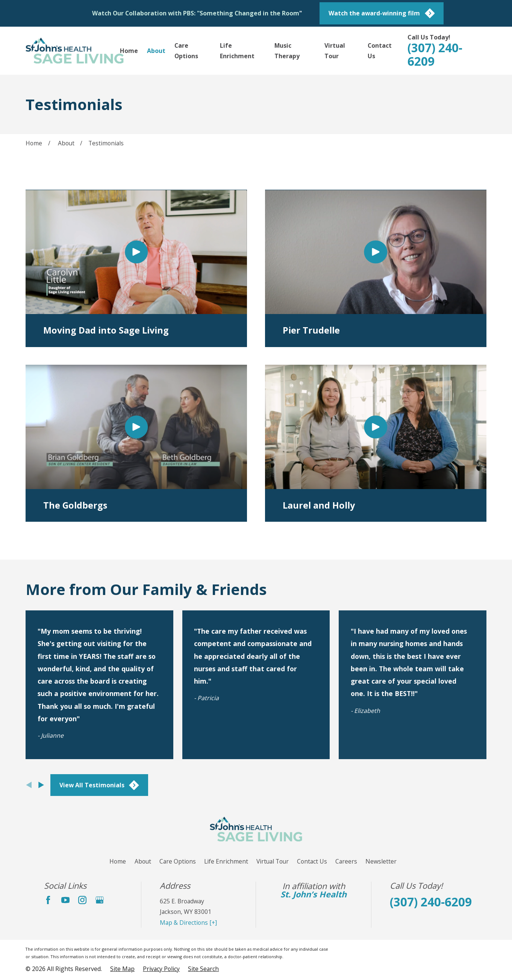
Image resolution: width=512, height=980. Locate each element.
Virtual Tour (273, 861)
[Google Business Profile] (100, 900)
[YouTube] (65, 900)
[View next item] (41, 785)
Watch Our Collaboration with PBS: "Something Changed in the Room (196, 13)
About (143, 861)
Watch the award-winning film (382, 13)
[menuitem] (122, 969)
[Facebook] (48, 900)
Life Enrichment (226, 861)
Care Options (178, 861)
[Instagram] (82, 900)
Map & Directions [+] (188, 923)
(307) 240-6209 (435, 54)
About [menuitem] (156, 51)
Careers (346, 861)
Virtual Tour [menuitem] (335, 51)
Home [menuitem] (129, 51)
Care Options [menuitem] (186, 51)
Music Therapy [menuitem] (287, 51)
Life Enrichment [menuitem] (237, 51)
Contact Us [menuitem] (380, 51)
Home (118, 861)
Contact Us (312, 861)
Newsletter (381, 861)
